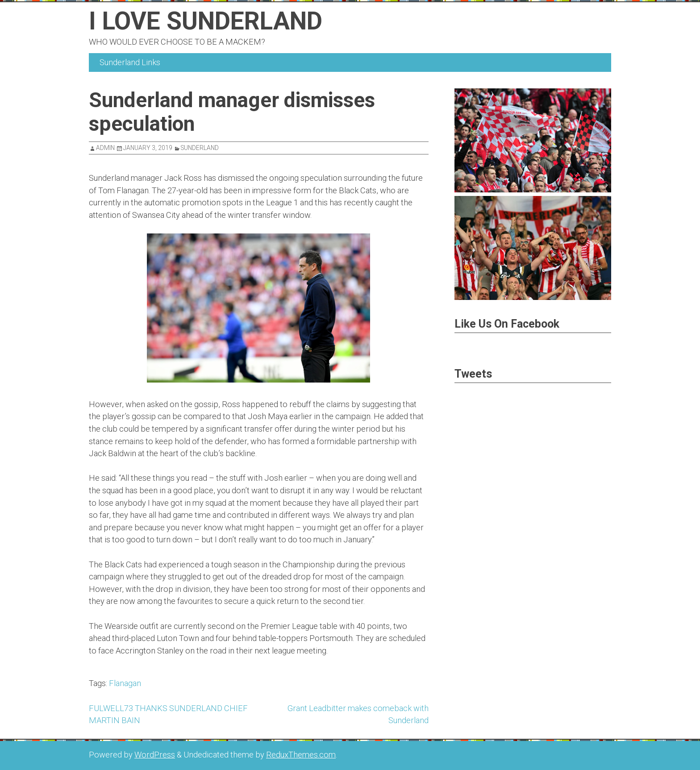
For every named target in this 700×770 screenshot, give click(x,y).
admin (105, 148)
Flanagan (125, 683)
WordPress (155, 755)
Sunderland (200, 148)
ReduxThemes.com (301, 755)
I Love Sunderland (206, 21)
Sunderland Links (130, 62)
